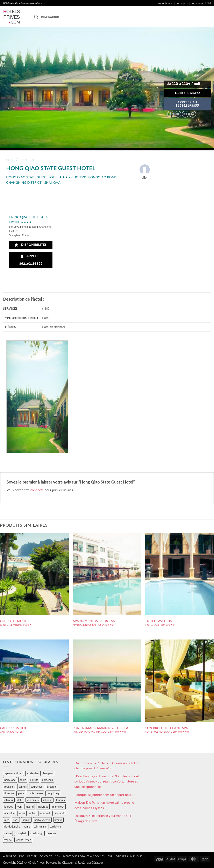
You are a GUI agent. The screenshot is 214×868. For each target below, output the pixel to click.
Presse (32, 856)
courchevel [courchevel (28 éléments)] (37, 787)
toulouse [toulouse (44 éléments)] (51, 833)
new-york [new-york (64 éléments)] (59, 813)
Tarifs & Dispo (187, 93)
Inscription (165, 3)
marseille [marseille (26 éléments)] (9, 813)
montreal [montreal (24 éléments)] (45, 813)
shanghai (26, 160)
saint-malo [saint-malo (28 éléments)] (40, 826)
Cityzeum (68, 863)
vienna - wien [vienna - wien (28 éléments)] (23, 840)
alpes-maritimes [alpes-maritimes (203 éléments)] (13, 773)
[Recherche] (36, 17)
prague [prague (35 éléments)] (59, 820)
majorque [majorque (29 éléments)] (43, 807)
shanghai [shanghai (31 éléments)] (20, 833)
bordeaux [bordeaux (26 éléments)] (47, 780)
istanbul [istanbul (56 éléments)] (9, 800)
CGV (58, 856)
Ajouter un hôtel (202, 3)
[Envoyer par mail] (185, 114)
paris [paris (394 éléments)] (16, 820)
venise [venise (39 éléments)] (8, 840)
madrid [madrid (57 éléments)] (30, 807)
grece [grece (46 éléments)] (21, 793)
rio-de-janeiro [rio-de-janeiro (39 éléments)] (12, 826)
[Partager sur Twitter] (178, 114)
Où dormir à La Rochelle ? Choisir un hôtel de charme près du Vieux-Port (107, 766)
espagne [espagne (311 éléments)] (52, 787)
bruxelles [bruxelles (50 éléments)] (9, 787)
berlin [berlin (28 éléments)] (23, 780)
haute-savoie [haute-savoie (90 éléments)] (35, 793)
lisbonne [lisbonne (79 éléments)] (47, 800)
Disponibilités (31, 245)
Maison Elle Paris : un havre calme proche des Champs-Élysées (104, 805)
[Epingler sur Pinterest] (193, 114)
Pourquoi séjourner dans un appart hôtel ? (105, 795)
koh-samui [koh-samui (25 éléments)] (33, 800)
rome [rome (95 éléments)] (27, 826)
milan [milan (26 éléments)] (32, 813)
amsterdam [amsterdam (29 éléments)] (33, 773)
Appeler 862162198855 (31, 260)
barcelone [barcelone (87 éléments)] (10, 780)
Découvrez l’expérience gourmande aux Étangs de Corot (103, 818)
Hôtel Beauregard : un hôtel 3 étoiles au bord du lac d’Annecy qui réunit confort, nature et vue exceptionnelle (107, 781)
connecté (37, 490)
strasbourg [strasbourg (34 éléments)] (36, 833)
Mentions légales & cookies (84, 856)
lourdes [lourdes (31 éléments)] (9, 807)
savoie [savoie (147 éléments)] (8, 833)
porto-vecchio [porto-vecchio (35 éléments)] (42, 820)
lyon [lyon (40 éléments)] (19, 807)
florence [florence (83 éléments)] (9, 793)
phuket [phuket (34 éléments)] (26, 820)
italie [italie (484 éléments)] (20, 800)
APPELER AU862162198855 (187, 104)
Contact (46, 856)
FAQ (22, 856)
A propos (182, 3)
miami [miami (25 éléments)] (22, 813)
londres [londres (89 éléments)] (60, 800)
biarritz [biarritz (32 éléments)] (34, 780)
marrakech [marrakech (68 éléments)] (58, 807)
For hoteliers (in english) (126, 856)
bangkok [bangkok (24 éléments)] (48, 773)
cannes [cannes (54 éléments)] (23, 787)
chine (11, 160)
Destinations (50, 17)
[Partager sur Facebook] (170, 114)
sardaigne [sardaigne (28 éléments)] (55, 826)
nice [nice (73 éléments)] (7, 820)
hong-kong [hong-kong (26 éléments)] (53, 793)
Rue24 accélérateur (91, 863)
